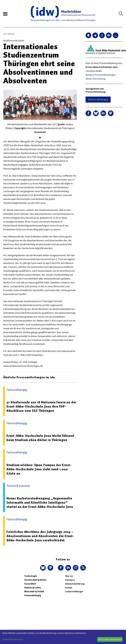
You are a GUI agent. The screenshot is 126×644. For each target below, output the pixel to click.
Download (40, 132)
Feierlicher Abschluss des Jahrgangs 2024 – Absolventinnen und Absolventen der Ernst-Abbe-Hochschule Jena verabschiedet (40, 536)
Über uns (69, 576)
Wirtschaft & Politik (34, 592)
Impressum (70, 580)
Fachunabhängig (33, 595)
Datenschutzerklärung (75, 584)
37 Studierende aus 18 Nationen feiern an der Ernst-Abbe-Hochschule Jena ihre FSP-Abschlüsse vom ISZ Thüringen (41, 406)
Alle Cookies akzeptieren (110, 639)
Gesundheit (30, 584)
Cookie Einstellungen (74, 592)
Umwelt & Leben (33, 588)
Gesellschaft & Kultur (35, 580)
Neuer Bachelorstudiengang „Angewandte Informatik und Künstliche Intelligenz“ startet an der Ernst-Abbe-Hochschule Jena (40, 502)
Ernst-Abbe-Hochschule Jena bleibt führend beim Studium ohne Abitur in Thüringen (40, 438)
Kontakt (68, 588)
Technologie (31, 576)
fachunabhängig (98, 99)
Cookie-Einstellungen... (13, 639)
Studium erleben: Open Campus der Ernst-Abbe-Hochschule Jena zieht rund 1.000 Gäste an (39, 469)
